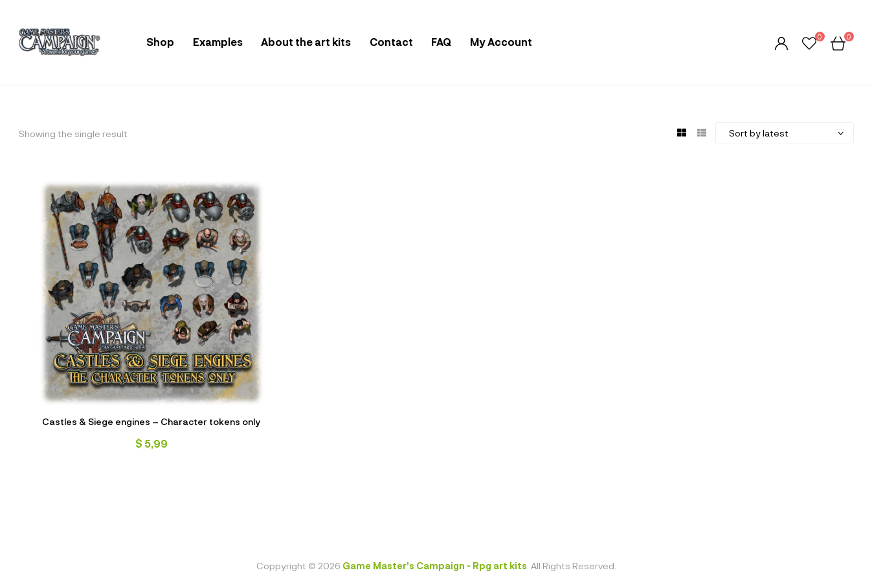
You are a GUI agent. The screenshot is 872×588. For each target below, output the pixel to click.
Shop (160, 42)
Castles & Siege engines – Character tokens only (151, 421)
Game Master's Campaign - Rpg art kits (435, 566)
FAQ (441, 42)
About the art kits (306, 42)
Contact (391, 42)
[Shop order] (785, 133)
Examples (218, 42)
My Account (501, 42)
